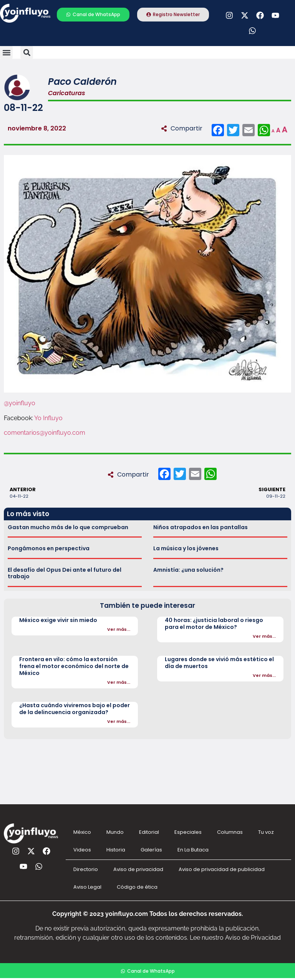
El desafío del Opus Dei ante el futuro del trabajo (65, 573)
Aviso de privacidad (138, 869)
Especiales (188, 832)
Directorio (86, 869)
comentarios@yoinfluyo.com (45, 433)
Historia (116, 850)
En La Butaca (193, 850)
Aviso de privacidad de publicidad (222, 869)
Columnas (230, 832)
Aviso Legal (87, 887)
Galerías (151, 850)
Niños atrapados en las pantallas (201, 527)
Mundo (115, 832)
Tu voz (266, 832)
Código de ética (137, 887)
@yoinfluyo (20, 403)
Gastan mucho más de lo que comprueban (68, 527)
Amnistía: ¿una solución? (188, 570)
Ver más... (119, 629)
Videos (82, 850)
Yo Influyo (48, 418)
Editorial (149, 832)
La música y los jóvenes (186, 548)
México (82, 832)
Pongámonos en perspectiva (49, 548)
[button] (6, 52)
